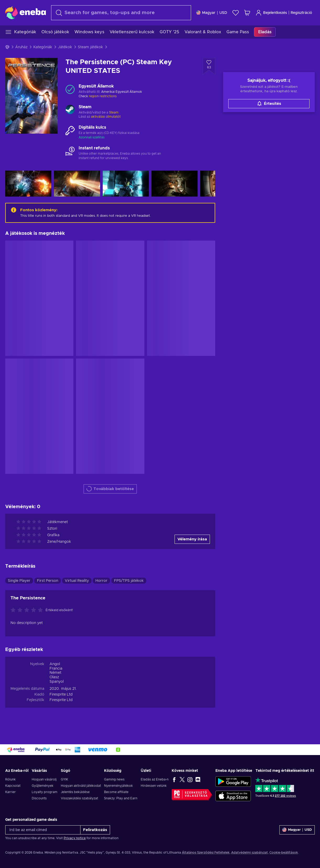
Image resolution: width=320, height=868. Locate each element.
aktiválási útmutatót (106, 117)
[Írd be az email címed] (43, 830)
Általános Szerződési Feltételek (206, 853)
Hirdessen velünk (154, 786)
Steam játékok (90, 47)
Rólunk (10, 779)
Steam (114, 112)
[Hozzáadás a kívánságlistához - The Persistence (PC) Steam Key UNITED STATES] (209, 66)
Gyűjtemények (43, 786)
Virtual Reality (77, 581)
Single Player (19, 581)
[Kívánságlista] (236, 13)
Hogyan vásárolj (44, 779)
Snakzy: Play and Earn (121, 798)
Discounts (39, 798)
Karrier (10, 792)
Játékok (65, 47)
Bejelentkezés (271, 13)
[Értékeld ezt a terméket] (28, 610)
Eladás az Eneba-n (155, 779)
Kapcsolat (13, 786)
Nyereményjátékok (118, 786)
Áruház (21, 47)
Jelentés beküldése (75, 792)
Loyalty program (45, 792)
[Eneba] (26, 13)
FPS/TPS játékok (129, 581)
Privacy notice (75, 838)
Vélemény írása (192, 539)
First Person (48, 581)
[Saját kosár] (247, 13)
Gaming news (114, 779)
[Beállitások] (212, 13)
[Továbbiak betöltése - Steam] (70, 110)
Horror (101, 581)
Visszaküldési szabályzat (79, 798)
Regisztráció (301, 13)
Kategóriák (43, 47)
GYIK (64, 779)
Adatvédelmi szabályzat (250, 853)
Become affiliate (116, 792)
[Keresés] (121, 13)
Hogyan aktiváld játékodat (81, 786)
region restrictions (103, 96)
